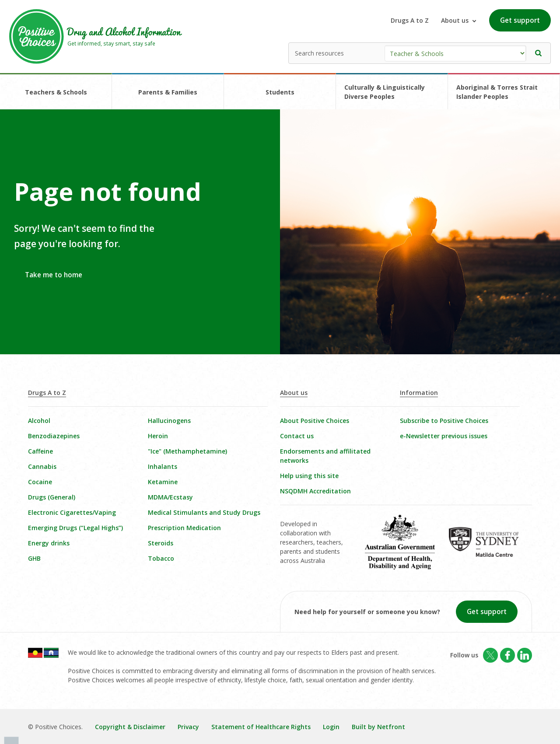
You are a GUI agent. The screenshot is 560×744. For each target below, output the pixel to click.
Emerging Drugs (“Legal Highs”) (75, 528)
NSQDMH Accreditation (315, 491)
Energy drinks (49, 543)
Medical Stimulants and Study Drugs (204, 512)
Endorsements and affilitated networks (325, 456)
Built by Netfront (378, 727)
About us (294, 393)
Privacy (188, 727)
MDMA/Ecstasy (170, 497)
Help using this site (309, 476)
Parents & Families (168, 92)
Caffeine (40, 451)
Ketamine (163, 482)
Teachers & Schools (56, 92)
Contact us (297, 436)
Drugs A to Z (410, 20)
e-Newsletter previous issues (444, 436)
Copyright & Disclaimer (130, 727)
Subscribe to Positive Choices (444, 421)
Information (419, 393)
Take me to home (54, 275)
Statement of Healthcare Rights (261, 727)
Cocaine (40, 482)
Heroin (158, 436)
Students (280, 92)
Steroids (161, 543)
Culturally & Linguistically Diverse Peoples (385, 92)
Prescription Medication (184, 528)
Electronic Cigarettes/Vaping (72, 512)
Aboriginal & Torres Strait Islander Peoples (497, 92)
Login (331, 727)
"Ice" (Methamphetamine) (187, 451)
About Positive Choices (315, 421)
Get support (520, 20)
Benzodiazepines (54, 436)
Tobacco (161, 558)
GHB (34, 558)
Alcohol (39, 421)
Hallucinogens (169, 421)
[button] (539, 53)
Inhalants (163, 466)
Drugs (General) (52, 497)
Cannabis (42, 466)
